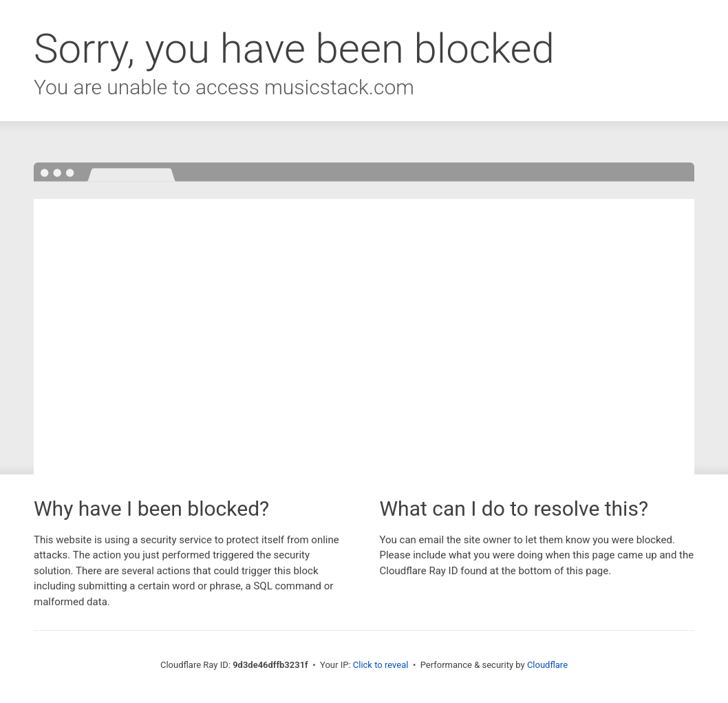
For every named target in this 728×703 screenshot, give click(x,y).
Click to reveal (381, 665)
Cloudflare (547, 665)
